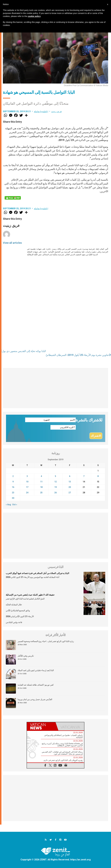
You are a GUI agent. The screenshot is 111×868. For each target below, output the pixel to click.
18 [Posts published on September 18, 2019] (41, 487)
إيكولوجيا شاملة (41, 111)
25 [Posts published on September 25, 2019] (41, 493)
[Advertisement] (55, 388)
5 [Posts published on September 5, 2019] (55, 476)
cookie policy (34, 16)
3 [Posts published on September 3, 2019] (27, 476)
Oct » (15, 505)
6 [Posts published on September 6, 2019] (70, 476)
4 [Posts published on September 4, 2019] (41, 476)
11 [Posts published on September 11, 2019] (41, 482)
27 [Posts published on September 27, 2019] (70, 493)
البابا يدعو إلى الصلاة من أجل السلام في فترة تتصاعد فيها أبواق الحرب (37, 573)
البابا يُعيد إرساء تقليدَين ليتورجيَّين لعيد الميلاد (36, 670)
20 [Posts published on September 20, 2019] (70, 487)
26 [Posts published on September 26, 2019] (55, 493)
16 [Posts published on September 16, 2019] (13, 487)
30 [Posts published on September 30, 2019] (13, 498)
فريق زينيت (57, 111)
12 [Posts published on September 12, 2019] (55, 482)
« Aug (8, 505)
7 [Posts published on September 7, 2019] (84, 476)
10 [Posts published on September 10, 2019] (27, 482)
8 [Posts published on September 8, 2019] (98, 476)
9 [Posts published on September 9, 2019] (13, 482)
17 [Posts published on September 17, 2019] (27, 487)
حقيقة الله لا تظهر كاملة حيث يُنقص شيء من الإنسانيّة (30, 595)
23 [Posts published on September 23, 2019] (13, 493)
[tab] (41, 726)
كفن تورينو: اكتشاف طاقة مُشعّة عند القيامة (36, 685)
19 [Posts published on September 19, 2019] (55, 487)
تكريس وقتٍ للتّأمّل (26, 656)
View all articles (12, 243)
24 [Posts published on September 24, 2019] (27, 493)
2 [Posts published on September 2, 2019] (13, 476)
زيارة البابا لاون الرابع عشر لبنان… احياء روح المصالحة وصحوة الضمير (46, 641)
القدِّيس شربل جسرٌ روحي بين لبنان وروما (35, 699)
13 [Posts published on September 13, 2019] (70, 482)
